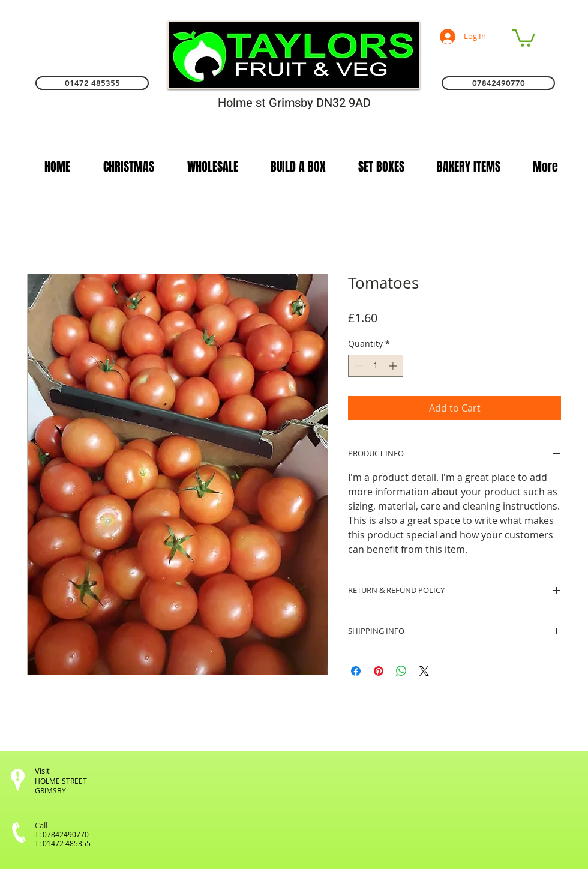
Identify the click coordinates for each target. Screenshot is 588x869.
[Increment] (394, 366)
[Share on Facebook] (356, 671)
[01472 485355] (92, 83)
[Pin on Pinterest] (379, 671)
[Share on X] (424, 671)
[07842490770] (498, 83)
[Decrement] (357, 366)
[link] (523, 37)
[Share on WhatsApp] (401, 671)
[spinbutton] (376, 366)
